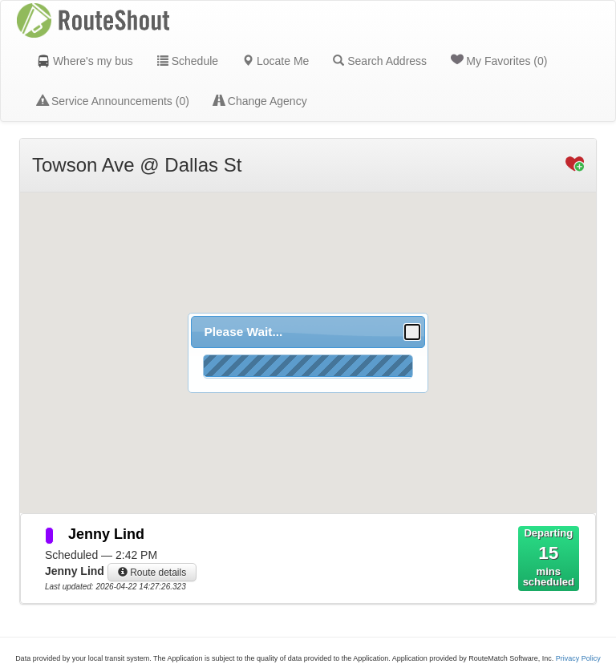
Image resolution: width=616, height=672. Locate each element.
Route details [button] (152, 573)
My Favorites (499, 60)
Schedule (188, 61)
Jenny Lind (106, 534)
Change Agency (260, 101)
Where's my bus (85, 61)
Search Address (380, 61)
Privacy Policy (578, 658)
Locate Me (276, 61)
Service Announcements (113, 101)
